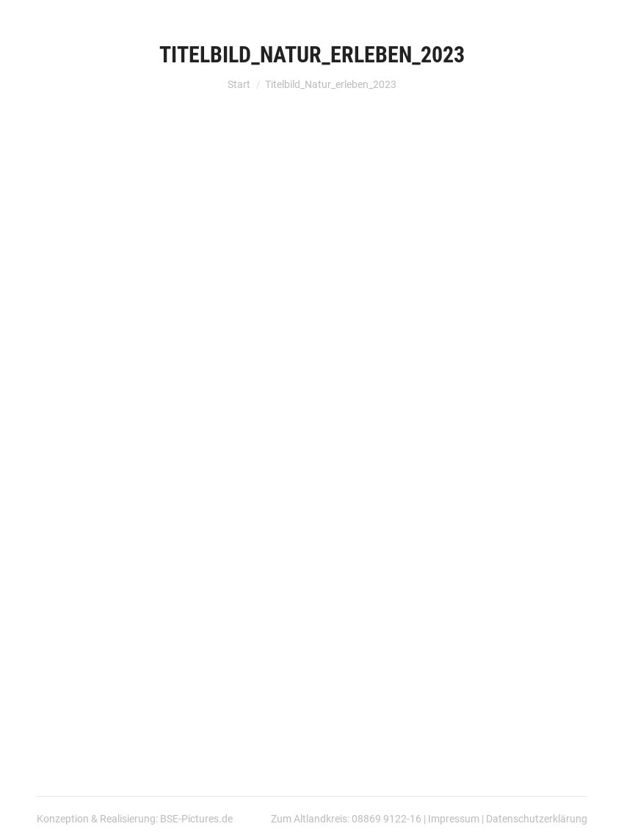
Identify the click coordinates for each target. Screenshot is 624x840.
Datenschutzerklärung (537, 819)
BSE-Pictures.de (196, 819)
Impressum (454, 819)
